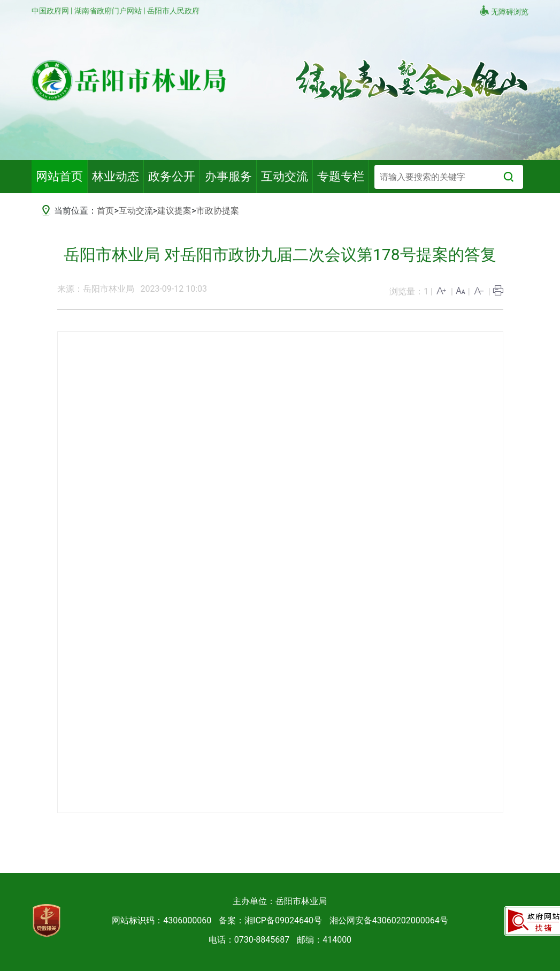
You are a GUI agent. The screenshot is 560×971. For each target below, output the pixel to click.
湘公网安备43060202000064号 (389, 920)
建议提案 (174, 211)
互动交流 (136, 211)
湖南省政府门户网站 (109, 11)
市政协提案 (218, 211)
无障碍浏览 (504, 11)
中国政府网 (51, 11)
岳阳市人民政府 (173, 11)
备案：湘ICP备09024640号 (270, 920)
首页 (105, 211)
